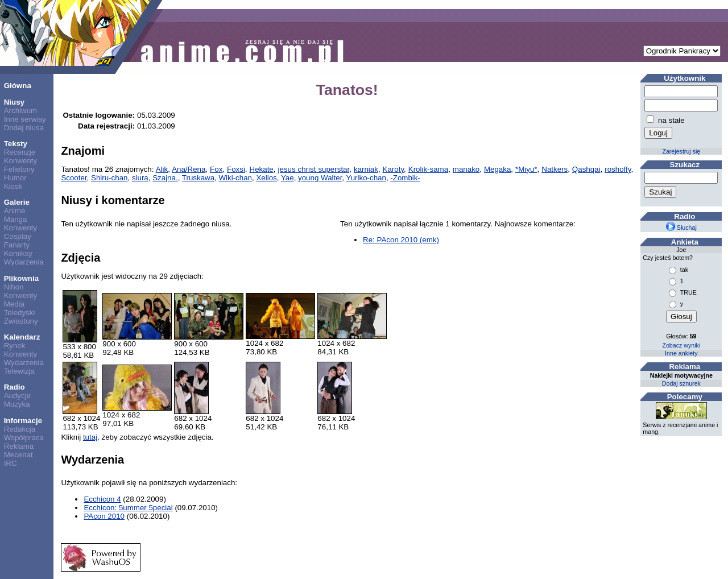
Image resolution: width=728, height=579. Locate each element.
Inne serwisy (25, 119)
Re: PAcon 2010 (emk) (401, 240)
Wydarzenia (24, 262)
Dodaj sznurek (681, 383)
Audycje (17, 396)
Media (14, 304)
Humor (15, 178)
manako (466, 169)
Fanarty (17, 245)
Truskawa (198, 178)
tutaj (90, 437)
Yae (288, 178)
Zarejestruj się (681, 151)
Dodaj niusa (24, 128)
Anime (15, 211)
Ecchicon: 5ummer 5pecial (128, 508)
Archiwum (21, 111)
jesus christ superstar (313, 169)
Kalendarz (22, 337)
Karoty (394, 169)
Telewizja (19, 371)
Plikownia (21, 278)
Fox (216, 169)
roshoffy (618, 169)
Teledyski (20, 313)
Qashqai (586, 169)
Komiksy (18, 253)
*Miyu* (526, 169)
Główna (18, 86)
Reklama (19, 446)
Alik (162, 169)
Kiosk (13, 186)
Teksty (16, 144)
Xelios (266, 178)
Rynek (15, 346)
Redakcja (20, 429)
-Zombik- (405, 178)
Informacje (23, 421)
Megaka (497, 169)
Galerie (17, 202)
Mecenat (18, 455)
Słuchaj (681, 228)
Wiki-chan (236, 178)
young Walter (320, 178)
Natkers (555, 169)
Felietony (19, 169)
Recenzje (20, 152)
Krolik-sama (428, 169)
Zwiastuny (21, 321)
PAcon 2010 (104, 516)
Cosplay (18, 236)
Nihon (14, 287)
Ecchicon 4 (102, 499)
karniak (366, 169)
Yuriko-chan (366, 178)
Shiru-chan (109, 178)
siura (140, 178)
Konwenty (21, 161)
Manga (16, 219)
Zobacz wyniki (681, 345)
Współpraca (24, 438)
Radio (15, 387)
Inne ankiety (681, 353)
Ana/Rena (189, 169)
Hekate (262, 169)
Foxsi (236, 169)
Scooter (74, 178)
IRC (11, 463)
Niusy (14, 102)
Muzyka (17, 404)
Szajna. (165, 178)
